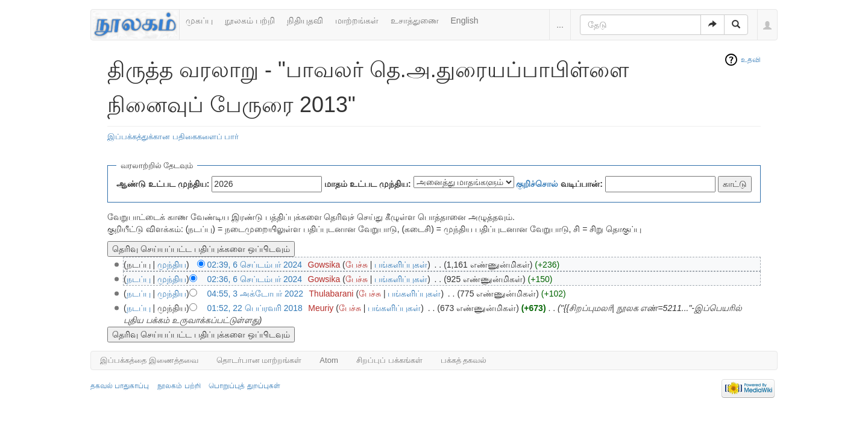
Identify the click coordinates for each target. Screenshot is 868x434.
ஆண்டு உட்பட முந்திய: (163, 184)
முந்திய (172, 265)
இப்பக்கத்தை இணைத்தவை (149, 360)
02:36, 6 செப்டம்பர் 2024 (255, 279)
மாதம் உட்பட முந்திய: (367, 184)
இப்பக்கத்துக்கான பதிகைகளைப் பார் (173, 137)
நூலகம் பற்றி (250, 20)
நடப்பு (139, 279)
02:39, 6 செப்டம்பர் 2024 (255, 265)
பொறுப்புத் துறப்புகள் (244, 386)
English (465, 20)
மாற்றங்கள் (357, 20)
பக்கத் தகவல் (464, 360)
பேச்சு (357, 265)
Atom (329, 360)
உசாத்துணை (415, 20)
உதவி (751, 60)
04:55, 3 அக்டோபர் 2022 (256, 294)
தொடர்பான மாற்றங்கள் (259, 360)
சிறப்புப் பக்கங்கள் (389, 360)
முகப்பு (199, 20)
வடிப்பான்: (559, 184)
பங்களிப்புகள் (401, 265)
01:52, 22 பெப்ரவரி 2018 (255, 308)
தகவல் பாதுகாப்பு (120, 386)
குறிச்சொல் (537, 184)
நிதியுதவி (305, 20)
